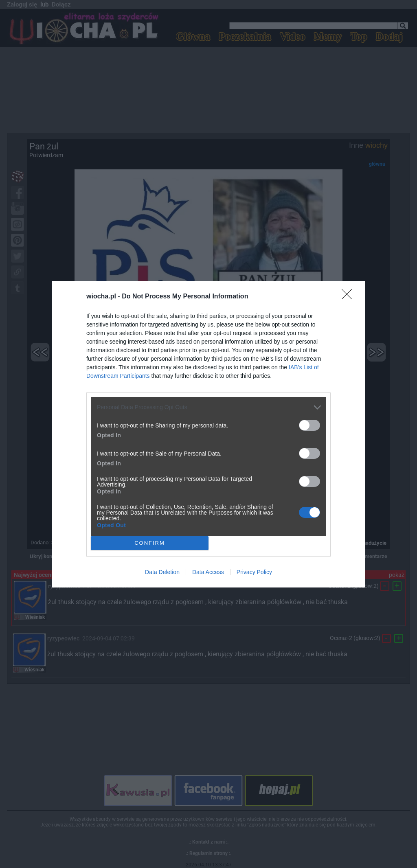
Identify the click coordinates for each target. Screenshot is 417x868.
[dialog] (208, 434)
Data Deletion (162, 572)
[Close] (349, 297)
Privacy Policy (254, 572)
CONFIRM (150, 542)
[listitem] (208, 407)
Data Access (208, 572)
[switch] (309, 425)
